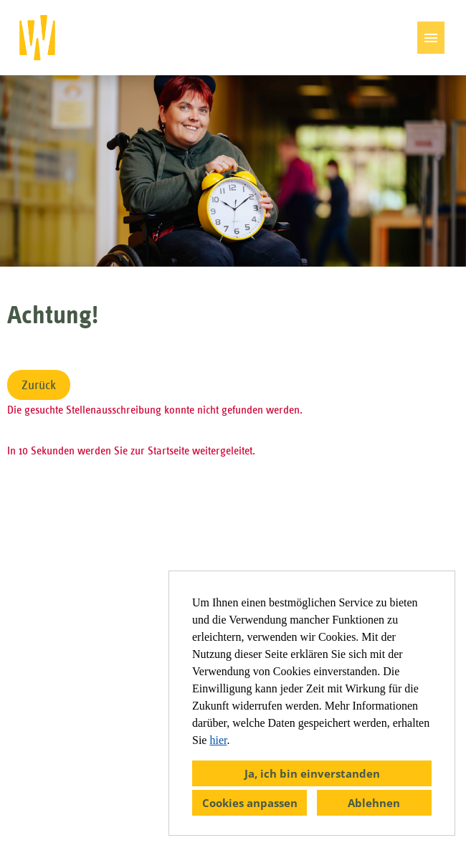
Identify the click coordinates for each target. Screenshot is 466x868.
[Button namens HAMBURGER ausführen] (431, 38)
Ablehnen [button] (374, 803)
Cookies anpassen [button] (250, 803)
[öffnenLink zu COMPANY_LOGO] (37, 38)
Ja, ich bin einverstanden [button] (312, 773)
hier (218, 740)
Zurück (39, 385)
